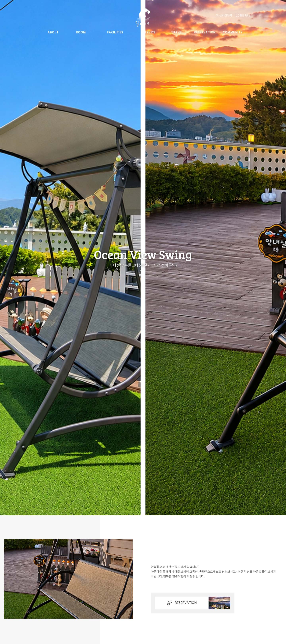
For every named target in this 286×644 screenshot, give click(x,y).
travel (177, 33)
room (81, 33)
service (149, 33)
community (233, 33)
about (53, 33)
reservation (205, 33)
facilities (115, 33)
